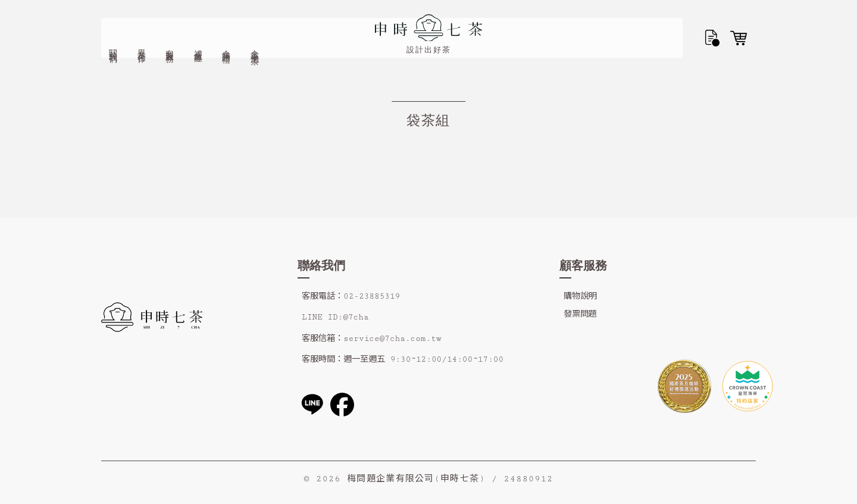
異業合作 (142, 21)
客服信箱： (323, 339)
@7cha (356, 317)
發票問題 (580, 314)
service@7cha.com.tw (392, 339)
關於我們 (113, 21)
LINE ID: (322, 317)
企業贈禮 (226, 21)
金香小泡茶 (255, 22)
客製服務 (170, 21)
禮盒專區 (198, 21)
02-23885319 (372, 296)
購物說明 (580, 296)
